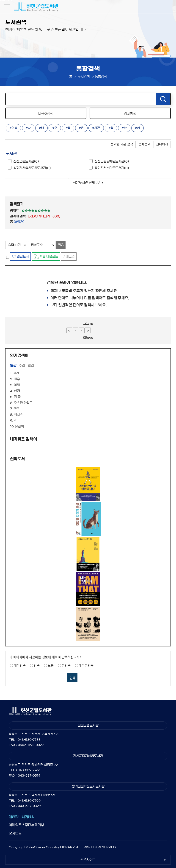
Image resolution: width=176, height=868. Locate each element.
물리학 (20, 427)
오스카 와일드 (23, 403)
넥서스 (18, 415)
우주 (16, 409)
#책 (68, 128)
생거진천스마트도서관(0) (112, 168)
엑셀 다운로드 (49, 257)
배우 (17, 379)
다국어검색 (46, 114)
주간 (22, 365)
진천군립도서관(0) (26, 161)
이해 (17, 385)
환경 (17, 391)
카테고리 (69, 257)
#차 (28, 128)
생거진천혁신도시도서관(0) (32, 168)
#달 (111, 128)
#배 (41, 128)
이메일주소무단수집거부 (26, 825)
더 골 (17, 397)
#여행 (13, 128)
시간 (16, 373)
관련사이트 (88, 860)
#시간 (96, 128)
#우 (55, 128)
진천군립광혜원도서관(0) (112, 161)
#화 (124, 128)
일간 (13, 365)
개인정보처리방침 (22, 817)
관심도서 (23, 257)
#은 (81, 128)
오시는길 (15, 833)
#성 (137, 128)
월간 (31, 365)
